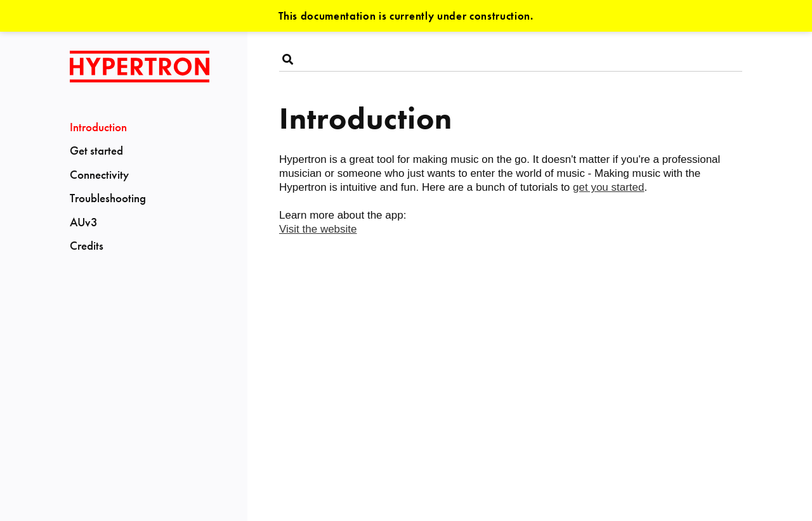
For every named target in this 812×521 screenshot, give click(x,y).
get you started (608, 187)
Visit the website (318, 229)
